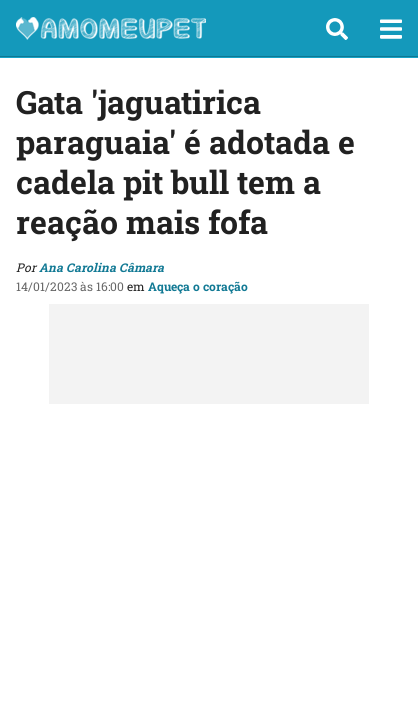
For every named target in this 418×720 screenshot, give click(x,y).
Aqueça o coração (198, 286)
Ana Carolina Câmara (101, 267)
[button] (337, 29)
